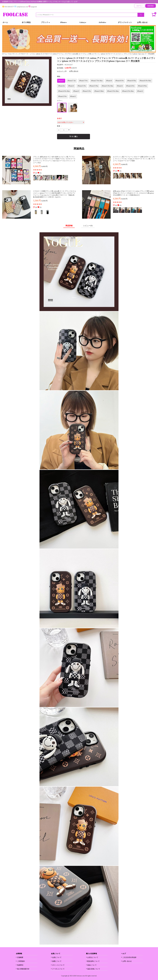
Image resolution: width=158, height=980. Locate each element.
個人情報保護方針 (23, 969)
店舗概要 (20, 957)
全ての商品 (26, 22)
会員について (57, 957)
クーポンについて (58, 969)
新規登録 (151, 6)
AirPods (102, 22)
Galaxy (83, 22)
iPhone (63, 22)
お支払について (93, 957)
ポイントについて (58, 965)
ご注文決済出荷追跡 (129, 957)
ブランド (45, 22)
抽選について (57, 961)
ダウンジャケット (125, 22)
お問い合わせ (142, 22)
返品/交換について (94, 969)
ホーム (5, 22)
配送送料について (93, 961)
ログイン (140, 6)
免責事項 (20, 965)
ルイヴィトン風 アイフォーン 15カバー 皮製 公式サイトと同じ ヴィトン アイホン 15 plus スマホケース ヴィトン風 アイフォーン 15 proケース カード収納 (134, 159)
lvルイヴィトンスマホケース (18, 54)
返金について (92, 965)
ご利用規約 (21, 961)
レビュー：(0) (62, 71)
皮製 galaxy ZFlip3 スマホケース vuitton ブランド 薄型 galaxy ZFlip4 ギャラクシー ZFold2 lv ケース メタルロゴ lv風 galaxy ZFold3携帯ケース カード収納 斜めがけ (133, 193)
